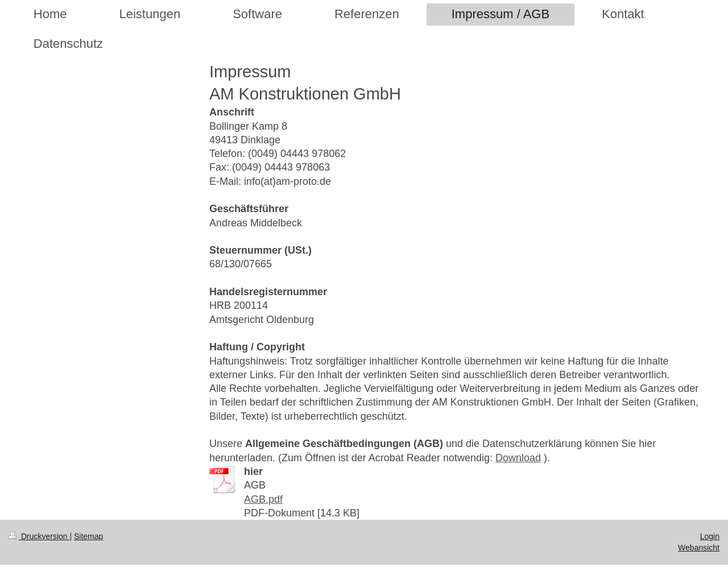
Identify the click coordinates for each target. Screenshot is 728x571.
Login (710, 536)
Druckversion (39, 536)
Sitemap (88, 536)
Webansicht (699, 548)
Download (518, 458)
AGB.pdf (263, 499)
